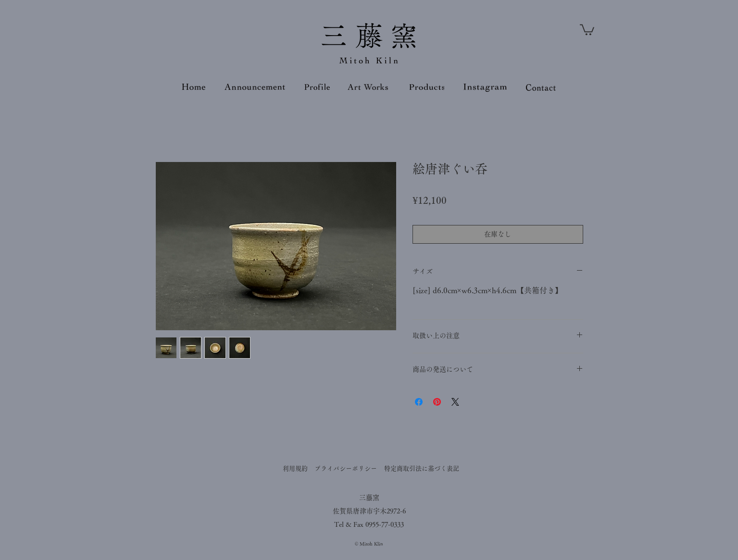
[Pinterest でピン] (437, 402)
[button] (587, 29)
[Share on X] (455, 402)
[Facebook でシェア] (419, 402)
